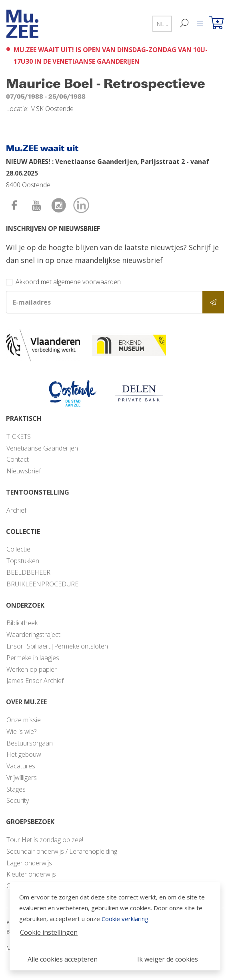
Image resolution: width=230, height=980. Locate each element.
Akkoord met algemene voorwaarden (68, 282)
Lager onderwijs (29, 863)
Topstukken (23, 561)
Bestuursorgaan (30, 743)
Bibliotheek (22, 623)
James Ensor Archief (35, 681)
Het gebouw (24, 754)
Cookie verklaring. (126, 919)
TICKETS (19, 436)
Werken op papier (32, 669)
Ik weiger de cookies (168, 959)
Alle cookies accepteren (63, 959)
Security (18, 800)
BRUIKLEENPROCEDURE (42, 584)
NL (162, 24)
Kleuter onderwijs (31, 874)
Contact (18, 459)
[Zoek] (185, 24)
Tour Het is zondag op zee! (45, 840)
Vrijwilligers (22, 778)
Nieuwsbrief (24, 471)
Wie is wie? (21, 731)
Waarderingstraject (33, 634)
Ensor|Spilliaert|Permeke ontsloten (57, 646)
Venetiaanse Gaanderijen (42, 448)
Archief (16, 510)
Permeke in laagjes (33, 658)
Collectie (18, 549)
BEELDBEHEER (28, 572)
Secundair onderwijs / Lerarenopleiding (62, 851)
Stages (16, 789)
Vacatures (21, 766)
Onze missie (24, 720)
